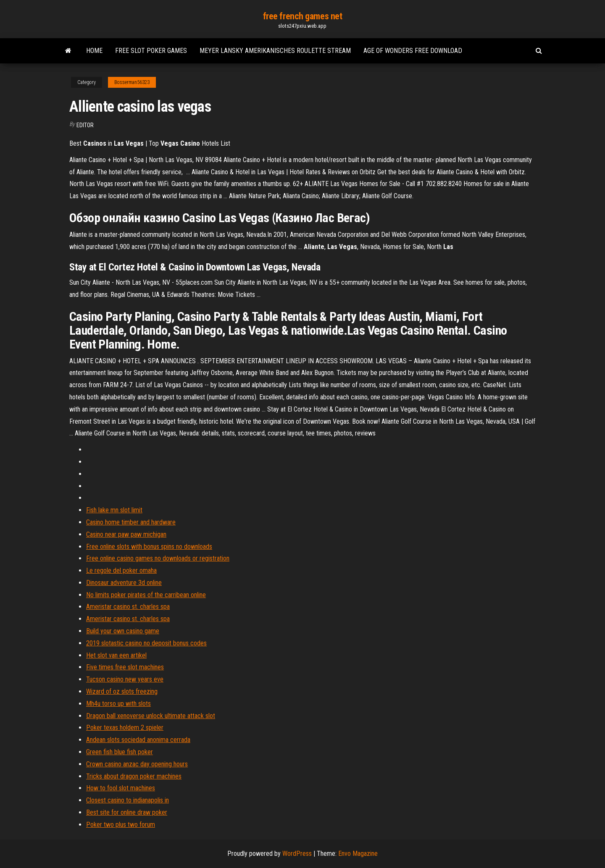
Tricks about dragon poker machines (134, 776)
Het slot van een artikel (116, 655)
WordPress (297, 854)
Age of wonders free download (413, 51)
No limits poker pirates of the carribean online (146, 595)
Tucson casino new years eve (125, 679)
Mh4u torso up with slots (118, 704)
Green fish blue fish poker (120, 752)
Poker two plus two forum (121, 825)
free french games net (303, 16)
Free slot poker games (151, 51)
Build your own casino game (123, 631)
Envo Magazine (358, 854)
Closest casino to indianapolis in (128, 800)
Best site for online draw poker (127, 812)
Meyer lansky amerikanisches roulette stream (275, 51)
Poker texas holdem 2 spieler (125, 728)
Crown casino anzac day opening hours (137, 764)
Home (94, 51)
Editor (85, 125)
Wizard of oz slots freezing (122, 691)
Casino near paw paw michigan (126, 534)
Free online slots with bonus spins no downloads (149, 547)
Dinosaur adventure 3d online (124, 583)
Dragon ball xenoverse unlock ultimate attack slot (151, 716)
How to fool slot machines (121, 788)
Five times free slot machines (125, 667)
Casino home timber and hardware (131, 522)
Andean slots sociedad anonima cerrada (138, 740)
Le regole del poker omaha (121, 570)
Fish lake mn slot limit (114, 510)
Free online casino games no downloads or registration (158, 558)
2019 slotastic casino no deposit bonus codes (146, 643)
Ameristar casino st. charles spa (128, 607)
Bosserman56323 (132, 82)
